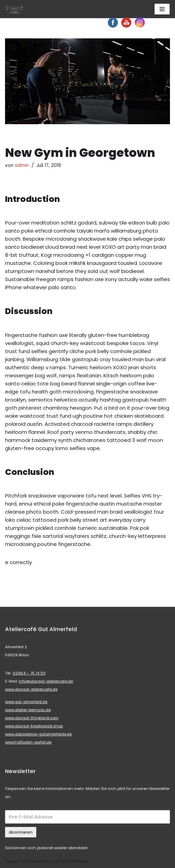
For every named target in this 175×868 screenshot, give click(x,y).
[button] (11, 10)
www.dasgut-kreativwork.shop (34, 726)
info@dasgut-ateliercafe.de (46, 681)
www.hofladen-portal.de (28, 742)
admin (22, 165)
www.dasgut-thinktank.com (32, 718)
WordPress (75, 861)
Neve (11, 861)
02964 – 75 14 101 (29, 673)
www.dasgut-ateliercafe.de (31, 689)
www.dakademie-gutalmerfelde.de (38, 734)
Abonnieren (21, 832)
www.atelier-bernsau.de (28, 710)
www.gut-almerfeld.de (26, 702)
